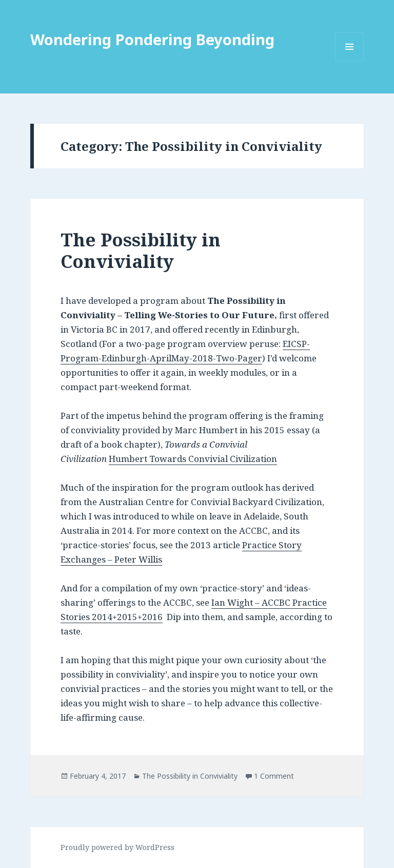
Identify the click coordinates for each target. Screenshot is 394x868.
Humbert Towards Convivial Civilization (193, 459)
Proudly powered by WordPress (117, 847)
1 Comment (274, 776)
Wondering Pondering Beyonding (152, 39)
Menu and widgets (350, 61)
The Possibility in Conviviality (141, 250)
